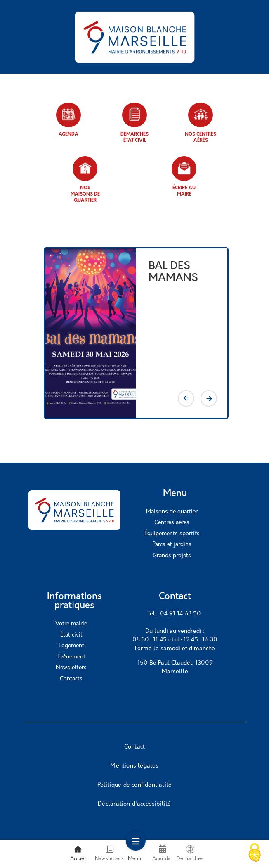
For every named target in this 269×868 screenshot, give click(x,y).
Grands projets (172, 556)
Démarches (190, 853)
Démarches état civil (134, 123)
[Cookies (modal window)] (255, 854)
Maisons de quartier (172, 512)
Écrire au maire (184, 176)
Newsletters (71, 668)
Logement (71, 646)
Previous (186, 398)
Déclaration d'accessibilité (134, 804)
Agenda (68, 120)
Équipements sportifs (172, 534)
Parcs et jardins (172, 545)
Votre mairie (71, 624)
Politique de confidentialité (135, 785)
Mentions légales (134, 766)
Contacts (71, 679)
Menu (135, 853)
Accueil (79, 853)
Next (209, 398)
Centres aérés (172, 523)
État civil (71, 635)
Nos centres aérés (201, 123)
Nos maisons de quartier (85, 180)
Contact (134, 747)
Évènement (71, 657)
